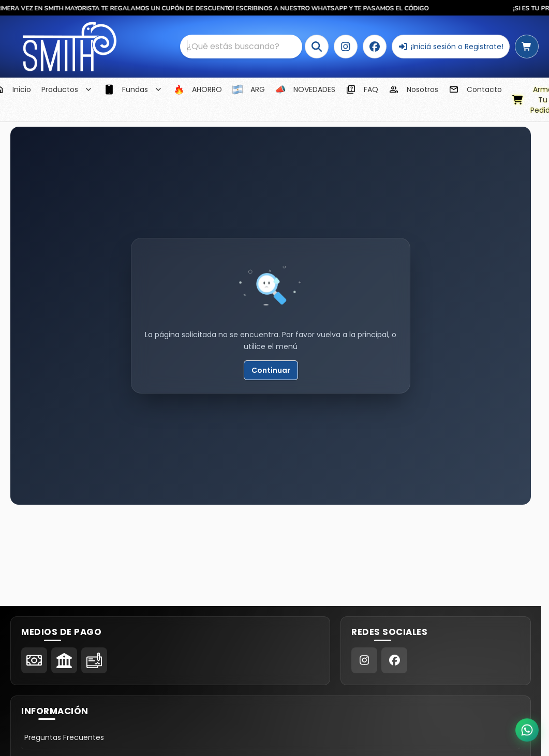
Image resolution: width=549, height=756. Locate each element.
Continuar (271, 370)
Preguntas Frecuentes (64, 737)
